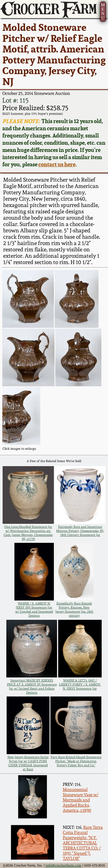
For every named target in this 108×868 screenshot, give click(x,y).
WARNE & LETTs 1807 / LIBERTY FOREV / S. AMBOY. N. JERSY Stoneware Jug (80, 684)
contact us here (57, 164)
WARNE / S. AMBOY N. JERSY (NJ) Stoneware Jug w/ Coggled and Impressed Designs (34, 609)
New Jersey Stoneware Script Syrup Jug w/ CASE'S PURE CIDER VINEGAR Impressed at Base (28, 763)
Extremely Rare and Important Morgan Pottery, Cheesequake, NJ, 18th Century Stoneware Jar (80, 531)
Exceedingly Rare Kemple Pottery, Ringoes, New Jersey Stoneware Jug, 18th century (74, 609)
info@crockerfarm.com (64, 865)
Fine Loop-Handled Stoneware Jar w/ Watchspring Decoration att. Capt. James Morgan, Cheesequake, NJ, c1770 (28, 533)
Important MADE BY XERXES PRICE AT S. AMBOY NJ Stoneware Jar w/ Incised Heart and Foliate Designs (32, 686)
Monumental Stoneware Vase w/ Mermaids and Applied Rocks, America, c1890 (81, 800)
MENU (103, 11)
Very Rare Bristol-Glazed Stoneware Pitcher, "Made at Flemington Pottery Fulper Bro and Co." (76, 761)
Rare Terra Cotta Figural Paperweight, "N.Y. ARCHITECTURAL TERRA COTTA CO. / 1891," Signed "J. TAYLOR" (83, 843)
